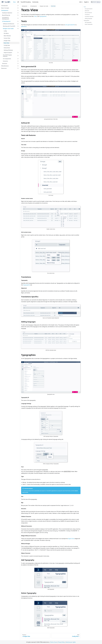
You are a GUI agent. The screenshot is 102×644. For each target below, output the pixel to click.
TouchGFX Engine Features (7, 56)
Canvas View (7, 38)
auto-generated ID (70, 25)
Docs (14, 2)
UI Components (7, 59)
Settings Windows (8, 50)
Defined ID (87, 11)
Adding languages (88, 18)
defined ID (24, 26)
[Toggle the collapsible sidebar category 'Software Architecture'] (18, 24)
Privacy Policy (61, 642)
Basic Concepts (5, 8)
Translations (87, 15)
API (18, 2)
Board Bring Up (6, 15)
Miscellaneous (5, 66)
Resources (4, 68)
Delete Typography (89, 24)
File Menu (6, 33)
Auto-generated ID (89, 9)
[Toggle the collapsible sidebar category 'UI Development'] (18, 21)
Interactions (7, 48)
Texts (35, 16)
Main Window (7, 36)
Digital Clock (71, 539)
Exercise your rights (71, 642)
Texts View (6, 43)
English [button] (86, 2)
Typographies (43, 16)
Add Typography (88, 22)
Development (5, 10)
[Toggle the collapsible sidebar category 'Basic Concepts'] (18, 8)
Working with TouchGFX (9, 26)
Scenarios (5, 61)
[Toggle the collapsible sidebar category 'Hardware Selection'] (18, 13)
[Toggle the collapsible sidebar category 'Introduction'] (18, 6)
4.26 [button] (80, 2)
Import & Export (8, 53)
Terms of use (53, 642)
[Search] (96, 2)
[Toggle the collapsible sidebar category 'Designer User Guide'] (18, 29)
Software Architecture (9, 24)
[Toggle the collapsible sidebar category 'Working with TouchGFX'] (18, 26)
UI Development (6, 21)
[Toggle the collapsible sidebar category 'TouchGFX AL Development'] (18, 18)
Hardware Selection (7, 13)
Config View (7, 45)
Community (35, 2)
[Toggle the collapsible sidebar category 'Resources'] (18, 68)
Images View (7, 41)
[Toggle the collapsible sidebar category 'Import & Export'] (18, 53)
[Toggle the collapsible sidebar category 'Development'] (18, 10)
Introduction (5, 6)
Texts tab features (88, 13)
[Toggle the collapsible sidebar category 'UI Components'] (18, 59)
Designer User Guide (8, 29)
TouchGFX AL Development (6, 18)
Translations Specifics (89, 17)
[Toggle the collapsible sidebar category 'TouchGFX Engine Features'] (18, 56)
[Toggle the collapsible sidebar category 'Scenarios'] (18, 61)
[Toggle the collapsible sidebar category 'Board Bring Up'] (18, 15)
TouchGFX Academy (26, 2)
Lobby (5, 31)
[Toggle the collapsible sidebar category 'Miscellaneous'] (18, 66)
